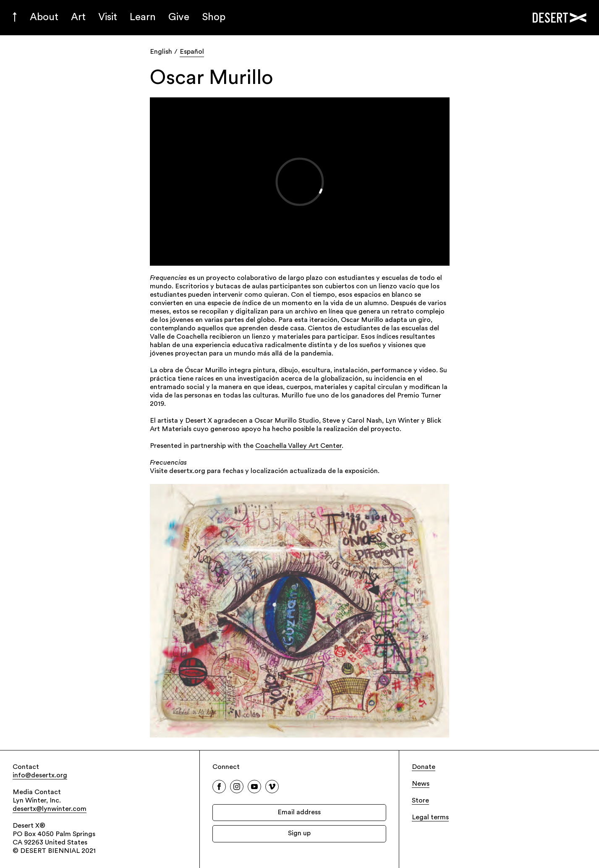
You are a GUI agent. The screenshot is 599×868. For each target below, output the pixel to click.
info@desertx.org (40, 776)
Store (420, 801)
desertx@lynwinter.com (50, 809)
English (161, 52)
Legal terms (430, 818)
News (421, 784)
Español (192, 52)
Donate (424, 767)
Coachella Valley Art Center (298, 446)
